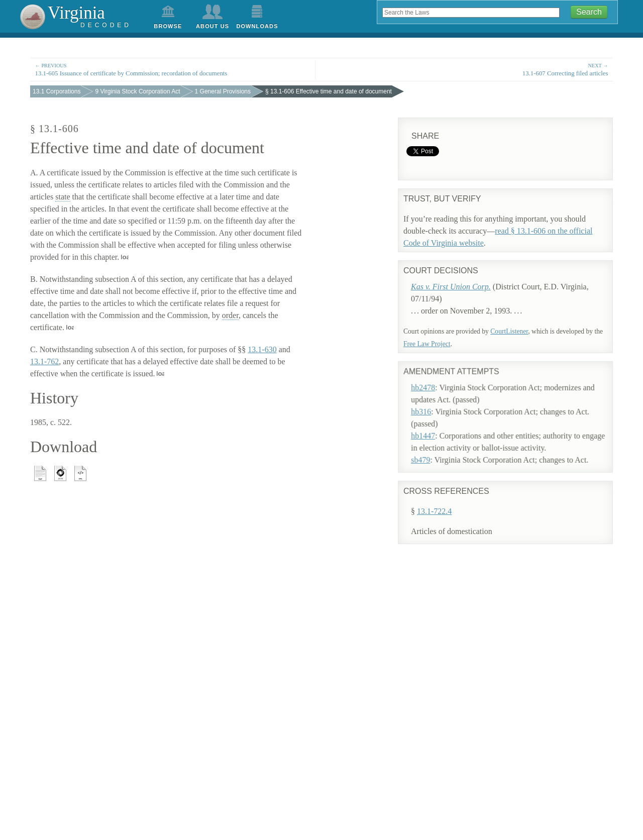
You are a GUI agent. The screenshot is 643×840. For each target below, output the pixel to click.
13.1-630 (262, 349)
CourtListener (509, 331)
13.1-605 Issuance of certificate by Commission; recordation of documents (173, 69)
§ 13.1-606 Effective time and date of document (329, 91)
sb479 (430, 447)
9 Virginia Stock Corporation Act (137, 91)
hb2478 (433, 375)
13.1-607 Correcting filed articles (470, 69)
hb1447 (433, 423)
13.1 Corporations (57, 91)
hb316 (431, 399)
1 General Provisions (223, 91)
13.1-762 (44, 361)
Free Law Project (427, 344)
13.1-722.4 (434, 510)
